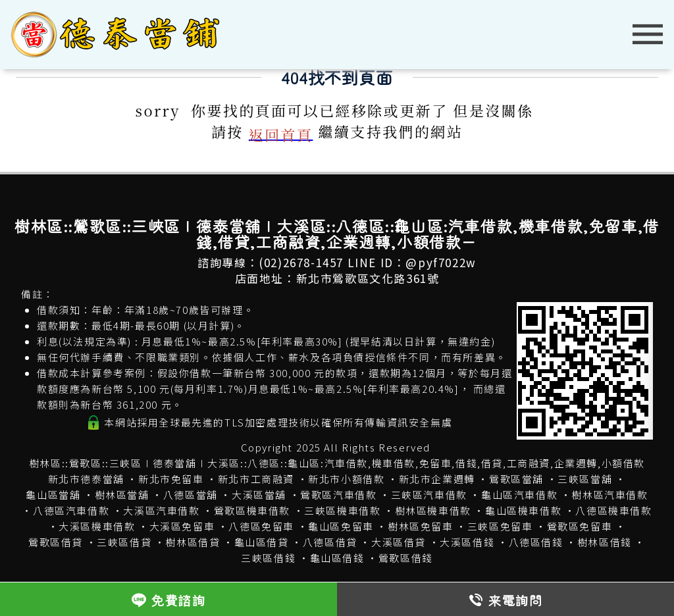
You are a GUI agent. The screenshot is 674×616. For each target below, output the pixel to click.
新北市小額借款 (346, 479)
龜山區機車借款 (523, 510)
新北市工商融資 (256, 479)
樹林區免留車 (421, 526)
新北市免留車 (171, 479)
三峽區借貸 (124, 542)
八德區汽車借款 (71, 510)
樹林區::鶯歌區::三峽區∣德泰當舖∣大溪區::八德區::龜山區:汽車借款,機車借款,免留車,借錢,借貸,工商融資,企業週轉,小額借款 (337, 463)
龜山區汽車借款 (519, 495)
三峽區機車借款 (342, 510)
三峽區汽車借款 (429, 495)
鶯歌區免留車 (580, 526)
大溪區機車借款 (97, 526)
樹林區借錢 (605, 542)
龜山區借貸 (262, 542)
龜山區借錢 (337, 558)
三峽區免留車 (500, 526)
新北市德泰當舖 (86, 479)
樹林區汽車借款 (609, 495)
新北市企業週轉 (437, 479)
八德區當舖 (191, 495)
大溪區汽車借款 (161, 510)
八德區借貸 (330, 542)
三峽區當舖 (585, 479)
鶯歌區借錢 (406, 558)
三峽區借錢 (268, 558)
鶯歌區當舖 (516, 479)
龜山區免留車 (341, 526)
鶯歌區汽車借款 (338, 495)
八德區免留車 (261, 526)
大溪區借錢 (467, 542)
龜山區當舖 (53, 495)
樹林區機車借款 (433, 510)
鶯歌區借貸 (56, 542)
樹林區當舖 (122, 495)
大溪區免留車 (182, 526)
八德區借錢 (536, 542)
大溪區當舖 (259, 495)
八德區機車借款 (613, 510)
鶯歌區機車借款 (252, 510)
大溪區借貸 (399, 542)
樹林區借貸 (193, 542)
